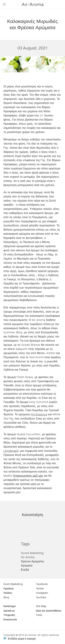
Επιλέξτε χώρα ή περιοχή (22, 639)
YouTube (41, 597)
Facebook (42, 584)
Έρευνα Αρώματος (32, 561)
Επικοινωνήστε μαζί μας (28, 476)
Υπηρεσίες (9, 615)
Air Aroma (28, 557)
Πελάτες (8, 593)
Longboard (11, 451)
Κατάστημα (10, 606)
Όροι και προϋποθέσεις (49, 611)
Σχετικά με (9, 611)
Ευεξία (25, 569)
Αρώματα (27, 565)
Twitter (40, 588)
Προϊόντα (8, 588)
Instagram (42, 593)
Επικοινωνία (10, 619)
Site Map (41, 606)
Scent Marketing (32, 553)
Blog (6, 597)
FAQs (39, 615)
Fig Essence (39, 414)
